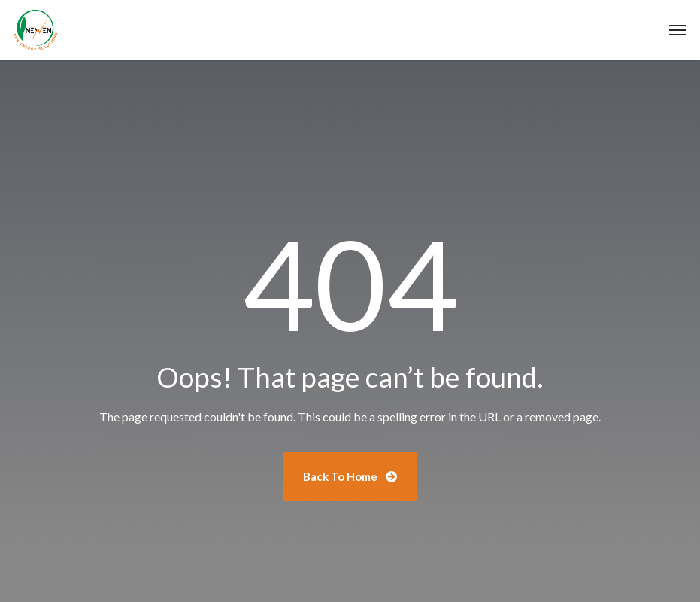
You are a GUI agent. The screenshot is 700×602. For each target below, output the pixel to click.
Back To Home (350, 476)
